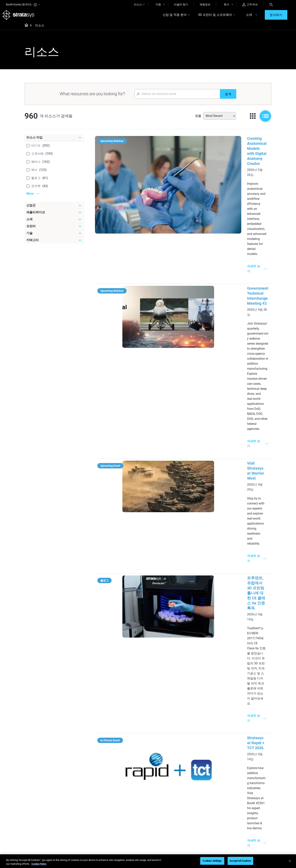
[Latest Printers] (212, 747)
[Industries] (253, 747)
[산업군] (54, 209)
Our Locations (243, 816)
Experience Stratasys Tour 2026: (186, 415)
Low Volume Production (167, 759)
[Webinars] (131, 798)
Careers (239, 821)
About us (240, 804)
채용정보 (205, 4)
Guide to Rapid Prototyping (169, 765)
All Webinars (119, 833)
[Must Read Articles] (172, 747)
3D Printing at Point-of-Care (129, 821)
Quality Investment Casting (128, 754)
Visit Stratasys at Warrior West (184, 256)
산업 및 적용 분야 (163, 17)
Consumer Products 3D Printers (248, 779)
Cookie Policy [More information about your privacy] (39, 864)
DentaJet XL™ (202, 771)
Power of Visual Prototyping (129, 759)
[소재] (54, 223)
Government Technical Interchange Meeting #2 (198, 196)
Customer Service (204, 833)
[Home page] (25, 29)
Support (198, 804)
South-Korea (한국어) (23, 5)
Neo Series (200, 765)
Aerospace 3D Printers (248, 771)
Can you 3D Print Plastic (167, 782)
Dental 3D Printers (245, 754)
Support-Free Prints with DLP (129, 776)
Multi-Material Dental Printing (130, 765)
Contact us (241, 810)
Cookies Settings (212, 861)
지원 (158, 4)
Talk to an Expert (204, 821)
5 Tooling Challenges (165, 754)
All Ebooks (118, 782)
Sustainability (243, 833)
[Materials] (172, 798)
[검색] (228, 97)
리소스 (138, 4)
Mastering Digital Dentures (128, 827)
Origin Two (200, 759)
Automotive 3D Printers (248, 765)
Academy (240, 827)
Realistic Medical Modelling (169, 771)
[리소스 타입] (54, 141)
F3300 (198, 754)
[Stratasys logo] (22, 17)
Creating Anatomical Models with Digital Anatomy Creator (208, 142)
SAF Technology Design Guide (130, 771)
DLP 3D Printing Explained (169, 788)
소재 (237, 17)
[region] (148, 861)
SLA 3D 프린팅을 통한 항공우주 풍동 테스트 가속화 (202, 588)
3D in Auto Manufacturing (168, 776)
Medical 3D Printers (246, 759)
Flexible (157, 810)
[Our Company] (253, 798)
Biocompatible (162, 816)
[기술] (54, 236)
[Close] (290, 861)
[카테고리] (54, 243)
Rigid (156, 804)
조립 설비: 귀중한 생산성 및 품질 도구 (190, 643)
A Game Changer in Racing (128, 810)
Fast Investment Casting (127, 804)
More (30, 197)
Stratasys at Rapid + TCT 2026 (184, 365)
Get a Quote (201, 816)
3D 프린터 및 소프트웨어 (203, 17)
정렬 (198, 119)
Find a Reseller (202, 810)
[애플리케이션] (54, 216)
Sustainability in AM (124, 816)
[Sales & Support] (212, 798)
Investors (240, 838)
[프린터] (54, 229)
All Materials (160, 821)
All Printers (200, 782)
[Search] (271, 4)
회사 (226, 4)
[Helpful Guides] (131, 747)
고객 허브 (250, 5)
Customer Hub (202, 827)
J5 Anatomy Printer (205, 776)
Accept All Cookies (240, 861)
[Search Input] (177, 97)
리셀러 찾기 (181, 4)
